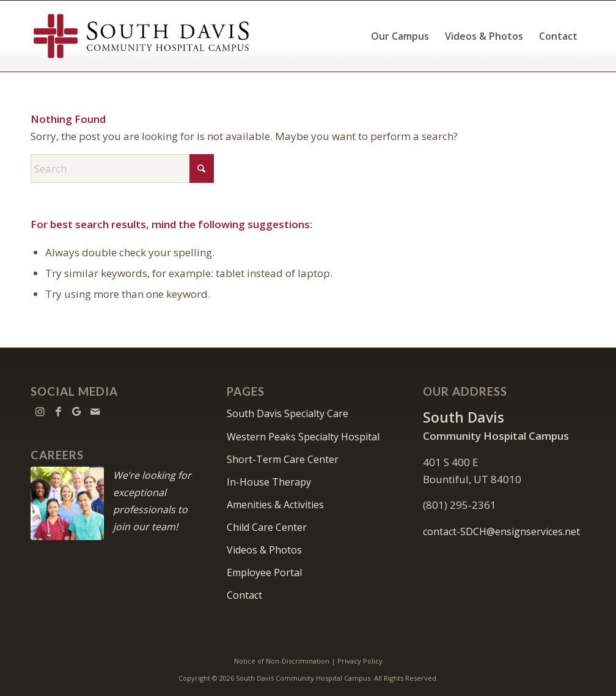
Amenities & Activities (275, 505)
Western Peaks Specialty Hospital (303, 437)
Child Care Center (267, 527)
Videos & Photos (264, 550)
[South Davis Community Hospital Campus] (142, 36)
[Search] (122, 168)
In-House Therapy (269, 482)
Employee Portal (264, 572)
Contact (244, 595)
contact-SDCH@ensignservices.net (501, 531)
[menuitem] (400, 36)
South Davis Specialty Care (288, 413)
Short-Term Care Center (283, 459)
